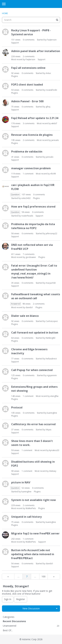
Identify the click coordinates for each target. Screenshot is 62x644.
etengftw (54, 396)
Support (15, 43)
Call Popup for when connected (32, 370)
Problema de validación (27, 152)
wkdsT (54, 123)
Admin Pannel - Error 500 (27, 101)
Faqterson (52, 40)
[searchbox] (31, 20)
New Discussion (31, 608)
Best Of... (8, 630)
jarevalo (55, 140)
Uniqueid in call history (26, 517)
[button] (57, 609)
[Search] (57, 20)
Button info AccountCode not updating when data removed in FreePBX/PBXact (33, 554)
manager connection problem (31, 168)
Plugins (15, 76)
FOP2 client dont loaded (27, 85)
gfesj (48, 107)
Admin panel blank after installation (36, 51)
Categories (9, 617)
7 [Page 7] (27, 576)
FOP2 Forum (31, 4)
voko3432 (26, 198)
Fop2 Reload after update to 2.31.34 (35, 118)
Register (21, 599)
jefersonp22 (52, 233)
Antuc (48, 73)
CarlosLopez (52, 321)
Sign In (8, 599)
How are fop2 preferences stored (33, 207)
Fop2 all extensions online (28, 68)
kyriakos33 (54, 450)
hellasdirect (51, 359)
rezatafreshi (51, 90)
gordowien (31, 257)
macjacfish (51, 283)
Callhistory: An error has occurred (33, 424)
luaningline (52, 413)
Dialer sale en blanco (25, 316)
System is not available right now (34, 500)
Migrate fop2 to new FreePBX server (35, 533)
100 (43, 576)
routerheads (27, 216)
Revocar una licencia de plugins (32, 135)
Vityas (49, 430)
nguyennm (52, 375)
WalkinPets (31, 508)
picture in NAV (21, 482)
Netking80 (51, 338)
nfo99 (53, 174)
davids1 (29, 307)
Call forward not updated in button (35, 333)
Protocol (17, 407)
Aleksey (53, 471)
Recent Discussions (14, 621)
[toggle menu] (4, 4)
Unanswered (31, 626)
